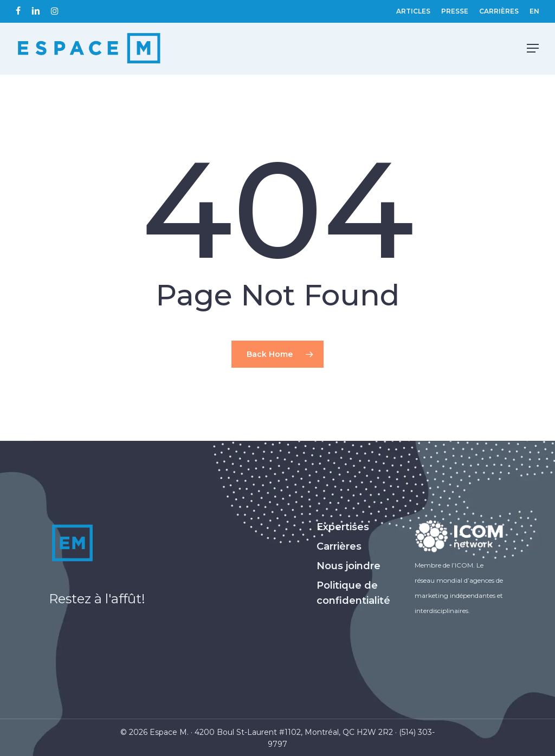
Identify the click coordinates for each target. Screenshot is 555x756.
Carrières (339, 546)
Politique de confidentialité (353, 593)
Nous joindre (349, 566)
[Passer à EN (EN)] (534, 11)
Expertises (343, 527)
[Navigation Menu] (533, 49)
